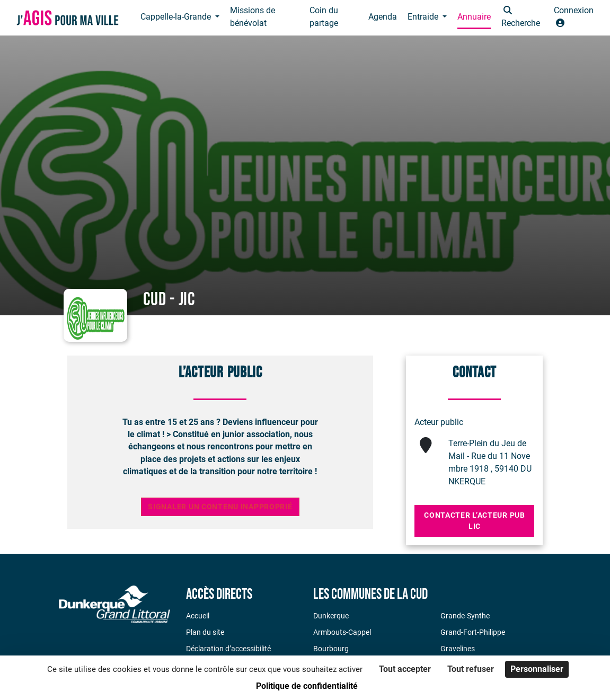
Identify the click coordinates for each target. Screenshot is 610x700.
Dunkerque (331, 616)
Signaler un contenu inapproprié (220, 507)
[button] (522, 18)
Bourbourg (331, 649)
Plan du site (205, 632)
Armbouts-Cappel (342, 632)
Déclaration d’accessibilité (228, 649)
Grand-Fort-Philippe (473, 632)
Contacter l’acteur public (474, 521)
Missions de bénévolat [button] (253, 17)
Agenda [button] (383, 17)
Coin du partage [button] (324, 17)
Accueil (198, 616)
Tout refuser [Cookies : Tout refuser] (471, 669)
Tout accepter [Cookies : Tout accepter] (405, 669)
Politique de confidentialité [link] (307, 686)
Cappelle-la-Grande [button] (177, 17)
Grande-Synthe (465, 616)
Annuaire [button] (474, 17)
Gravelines (458, 649)
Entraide (424, 17)
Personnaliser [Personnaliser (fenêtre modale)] (537, 669)
